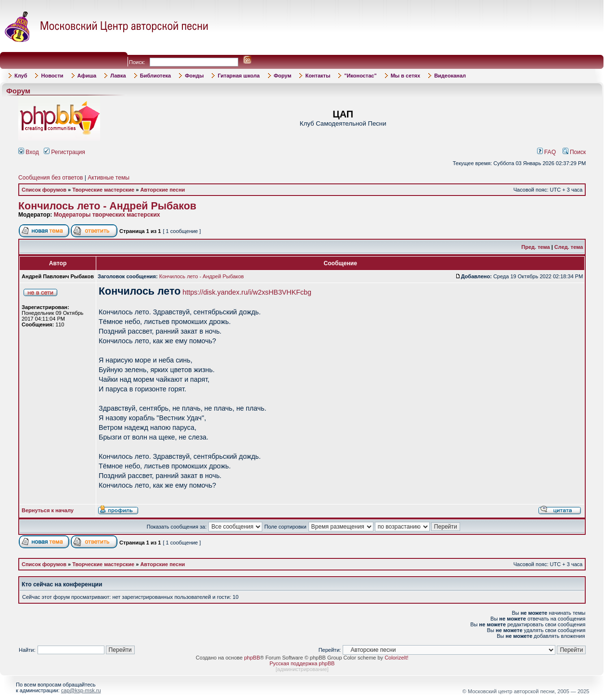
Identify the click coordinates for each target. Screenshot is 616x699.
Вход (29, 152)
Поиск (574, 152)
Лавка (118, 76)
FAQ (547, 152)
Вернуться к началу (48, 510)
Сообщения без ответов (51, 178)
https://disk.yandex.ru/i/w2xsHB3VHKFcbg (247, 292)
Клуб (21, 76)
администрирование (302, 669)
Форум (283, 76)
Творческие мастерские (103, 190)
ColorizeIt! (397, 658)
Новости (52, 76)
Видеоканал (450, 76)
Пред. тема (535, 247)
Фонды (194, 76)
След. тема (569, 247)
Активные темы (109, 178)
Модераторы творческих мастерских (107, 215)
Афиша (87, 76)
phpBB (252, 658)
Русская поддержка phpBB (302, 663)
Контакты (318, 76)
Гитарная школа (238, 76)
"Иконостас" (360, 76)
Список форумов (44, 190)
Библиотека (156, 76)
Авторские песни (162, 190)
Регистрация (64, 152)
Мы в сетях (405, 76)
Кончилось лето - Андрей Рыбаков (107, 206)
